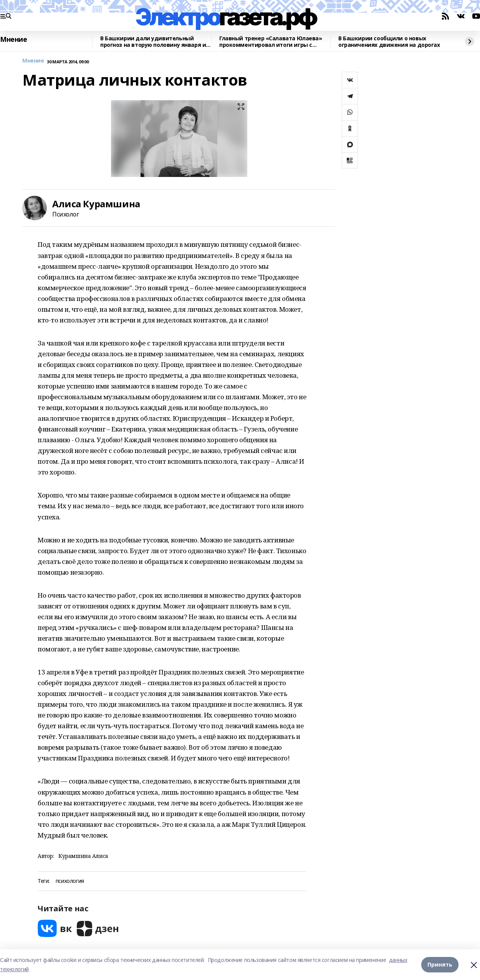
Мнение (13, 40)
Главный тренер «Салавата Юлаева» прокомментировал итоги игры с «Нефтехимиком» (271, 42)
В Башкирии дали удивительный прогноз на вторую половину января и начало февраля (153, 42)
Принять (440, 964)
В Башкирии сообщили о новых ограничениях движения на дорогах (389, 42)
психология (70, 881)
